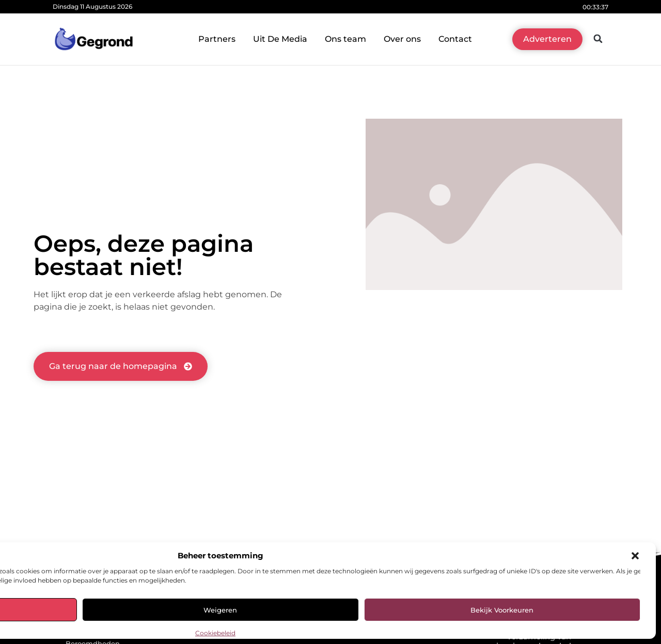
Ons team (345, 39)
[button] (635, 556)
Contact (455, 39)
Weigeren (220, 610)
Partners (217, 39)
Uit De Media (280, 39)
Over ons (402, 39)
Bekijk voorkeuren (502, 610)
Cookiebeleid (215, 633)
